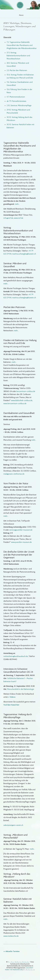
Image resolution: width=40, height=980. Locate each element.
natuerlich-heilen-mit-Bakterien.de (19, 969)
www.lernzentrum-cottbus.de (15, 403)
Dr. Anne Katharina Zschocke (18, 962)
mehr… (17, 204)
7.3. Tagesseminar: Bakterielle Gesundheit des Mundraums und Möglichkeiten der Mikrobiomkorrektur (22, 45)
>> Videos (12, 697)
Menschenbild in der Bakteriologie (21, 689)
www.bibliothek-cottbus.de (22, 400)
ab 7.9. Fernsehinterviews (16, 101)
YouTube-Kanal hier (11, 705)
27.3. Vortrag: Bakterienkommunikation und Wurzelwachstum (18, 56)
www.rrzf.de (19, 218)
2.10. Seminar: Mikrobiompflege (19, 105)
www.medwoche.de (11, 936)
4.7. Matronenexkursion (16, 97)
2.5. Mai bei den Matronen (17, 70)
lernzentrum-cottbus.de (26, 391)
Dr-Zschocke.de (29, 970)
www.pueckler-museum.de (21, 542)
